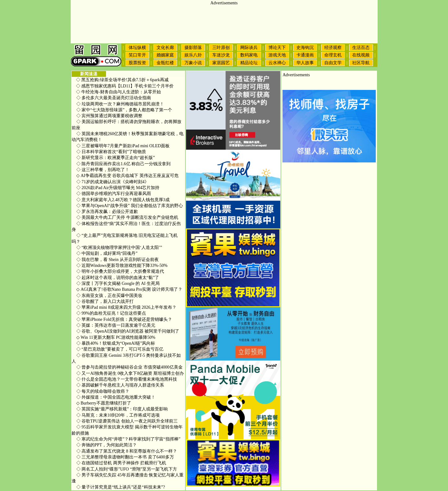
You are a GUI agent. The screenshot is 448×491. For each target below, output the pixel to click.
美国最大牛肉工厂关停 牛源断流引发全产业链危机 (127, 217)
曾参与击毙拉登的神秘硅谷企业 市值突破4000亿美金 (129, 367)
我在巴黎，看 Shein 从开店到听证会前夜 (118, 260)
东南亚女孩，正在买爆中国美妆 (109, 296)
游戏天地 (277, 55)
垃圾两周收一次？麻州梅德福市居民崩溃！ (120, 104)
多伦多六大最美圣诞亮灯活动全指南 (114, 98)
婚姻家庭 (165, 55)
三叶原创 (221, 48)
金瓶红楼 (165, 63)
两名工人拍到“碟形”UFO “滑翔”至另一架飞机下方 (127, 469)
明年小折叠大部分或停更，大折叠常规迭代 (120, 271)
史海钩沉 (305, 48)
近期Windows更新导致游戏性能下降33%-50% (122, 265)
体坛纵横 (137, 48)
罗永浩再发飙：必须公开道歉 (107, 212)
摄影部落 (193, 48)
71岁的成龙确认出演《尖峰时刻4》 (113, 182)
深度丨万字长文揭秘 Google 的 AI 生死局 (118, 283)
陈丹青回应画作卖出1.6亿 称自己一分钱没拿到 (124, 164)
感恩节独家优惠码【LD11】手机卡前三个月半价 (127, 86)
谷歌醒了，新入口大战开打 (105, 301)
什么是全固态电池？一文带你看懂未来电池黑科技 (127, 379)
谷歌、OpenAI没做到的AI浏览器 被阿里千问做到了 (128, 331)
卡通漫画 (305, 55)
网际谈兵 (249, 48)
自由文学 (333, 63)
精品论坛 (249, 63)
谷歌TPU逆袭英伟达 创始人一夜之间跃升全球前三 (127, 421)
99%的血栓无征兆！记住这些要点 (111, 313)
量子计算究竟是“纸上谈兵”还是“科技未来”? (121, 487)
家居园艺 (221, 63)
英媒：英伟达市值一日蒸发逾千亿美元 (116, 325)
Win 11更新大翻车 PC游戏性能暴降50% (116, 337)
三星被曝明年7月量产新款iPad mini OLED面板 (123, 146)
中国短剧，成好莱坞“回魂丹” (107, 253)
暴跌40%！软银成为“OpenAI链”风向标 (116, 343)
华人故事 (305, 63)
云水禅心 (277, 63)
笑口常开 (137, 55)
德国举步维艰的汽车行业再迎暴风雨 (114, 194)
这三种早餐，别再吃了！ (103, 170)
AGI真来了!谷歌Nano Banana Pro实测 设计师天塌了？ (129, 289)
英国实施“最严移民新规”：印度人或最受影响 (122, 409)
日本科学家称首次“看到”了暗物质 (111, 152)
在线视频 (361, 55)
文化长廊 (165, 48)
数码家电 (249, 55)
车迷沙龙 (221, 55)
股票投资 (137, 63)
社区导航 (361, 63)
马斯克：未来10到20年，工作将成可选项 (118, 415)
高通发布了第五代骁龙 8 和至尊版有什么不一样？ (127, 451)
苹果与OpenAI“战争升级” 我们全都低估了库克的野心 (130, 206)
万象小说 (193, 63)
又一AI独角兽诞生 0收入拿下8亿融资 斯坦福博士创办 (130, 373)
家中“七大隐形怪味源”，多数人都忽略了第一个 (124, 110)
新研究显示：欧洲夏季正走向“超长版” (116, 158)
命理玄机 (333, 55)
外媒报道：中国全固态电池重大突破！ (116, 397)
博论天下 (277, 48)
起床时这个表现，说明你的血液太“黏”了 (118, 278)
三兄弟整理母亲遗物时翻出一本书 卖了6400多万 (125, 457)
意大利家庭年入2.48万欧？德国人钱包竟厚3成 (123, 200)
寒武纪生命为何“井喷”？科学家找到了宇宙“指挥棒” (128, 439)
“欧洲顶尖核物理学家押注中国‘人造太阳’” (119, 248)
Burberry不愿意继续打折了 (104, 403)
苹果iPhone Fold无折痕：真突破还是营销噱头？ (124, 319)
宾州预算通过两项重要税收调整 (109, 116)
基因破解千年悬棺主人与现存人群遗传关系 (120, 385)
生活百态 (361, 48)
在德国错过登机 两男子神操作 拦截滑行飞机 (121, 463)
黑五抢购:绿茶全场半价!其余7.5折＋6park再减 (125, 80)
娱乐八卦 (193, 55)
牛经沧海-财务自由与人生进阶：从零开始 (121, 92)
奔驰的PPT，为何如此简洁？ (107, 445)
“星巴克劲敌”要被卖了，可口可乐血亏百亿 (120, 349)
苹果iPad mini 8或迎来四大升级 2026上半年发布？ (126, 307)
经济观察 (333, 48)
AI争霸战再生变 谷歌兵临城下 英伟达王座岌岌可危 (127, 176)
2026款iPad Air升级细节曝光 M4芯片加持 (118, 188)
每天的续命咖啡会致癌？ (103, 391)
